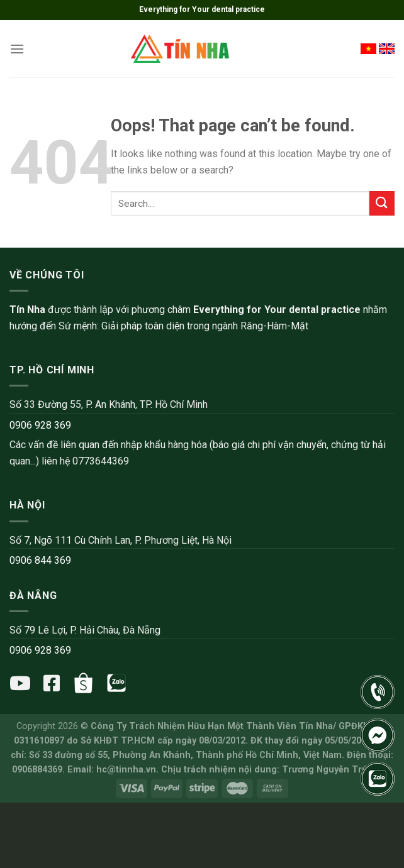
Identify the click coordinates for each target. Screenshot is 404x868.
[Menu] (17, 49)
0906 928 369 (40, 425)
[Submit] (382, 203)
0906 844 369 (40, 560)
